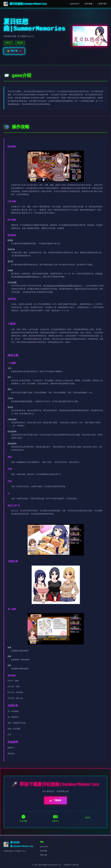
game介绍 (74, 4)
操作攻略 (89, 4)
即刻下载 (102, 4)
